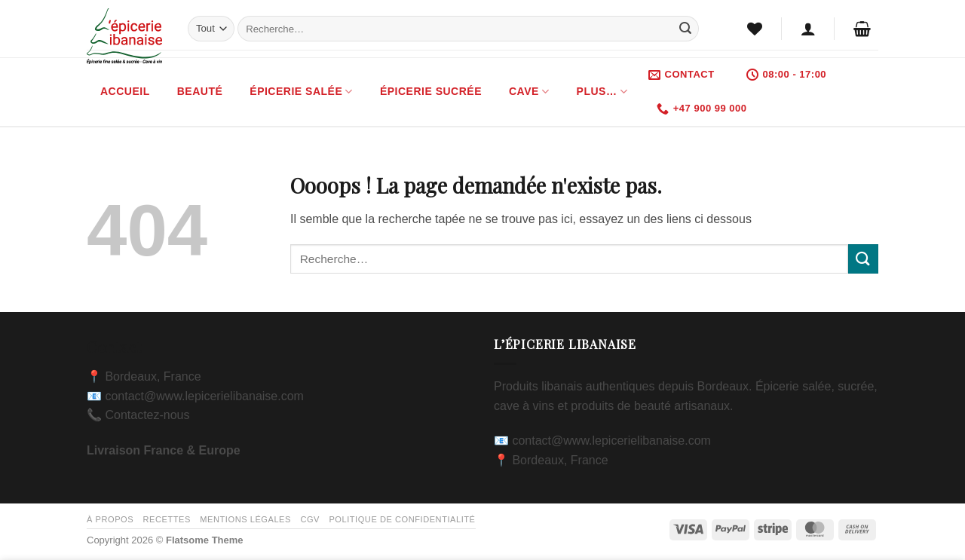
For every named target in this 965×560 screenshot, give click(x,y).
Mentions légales (245, 519)
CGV (310, 519)
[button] (808, 29)
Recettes (167, 519)
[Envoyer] (685, 29)
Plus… (602, 92)
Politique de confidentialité (402, 519)
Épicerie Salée (301, 92)
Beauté (200, 91)
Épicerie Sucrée (431, 91)
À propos (110, 519)
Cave (529, 92)
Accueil (125, 91)
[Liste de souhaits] (755, 29)
